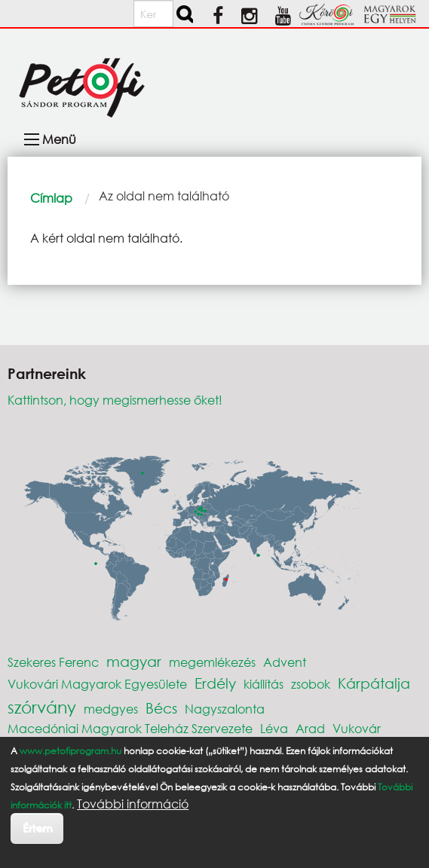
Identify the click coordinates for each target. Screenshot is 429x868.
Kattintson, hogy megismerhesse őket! (115, 400)
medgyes (111, 709)
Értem (37, 828)
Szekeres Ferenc (53, 662)
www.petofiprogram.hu (70, 751)
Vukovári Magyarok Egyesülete (97, 684)
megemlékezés (212, 662)
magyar (134, 661)
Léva (274, 728)
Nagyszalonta (225, 709)
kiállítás (264, 684)
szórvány (42, 707)
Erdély (215, 683)
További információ (133, 804)
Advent (285, 662)
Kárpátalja (374, 683)
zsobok (311, 684)
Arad (310, 728)
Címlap (51, 198)
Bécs (161, 708)
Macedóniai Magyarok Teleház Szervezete (130, 728)
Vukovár (357, 728)
